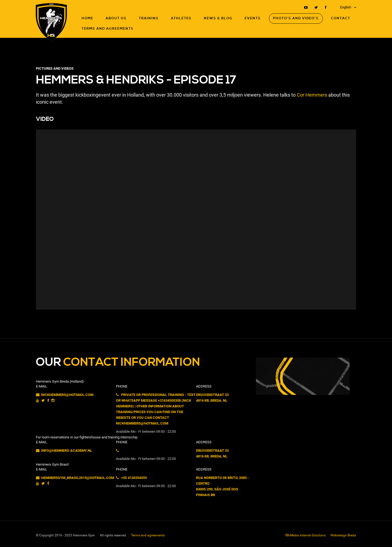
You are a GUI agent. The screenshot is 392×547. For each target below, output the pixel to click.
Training (149, 18)
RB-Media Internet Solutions (305, 535)
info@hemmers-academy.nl (64, 451)
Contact (341, 18)
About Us (116, 18)
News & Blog (218, 18)
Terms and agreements (108, 29)
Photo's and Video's (296, 18)
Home (88, 18)
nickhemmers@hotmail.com (65, 395)
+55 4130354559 (131, 478)
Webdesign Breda (343, 535)
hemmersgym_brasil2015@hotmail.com (75, 478)
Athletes (181, 18)
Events (253, 18)
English (346, 7)
